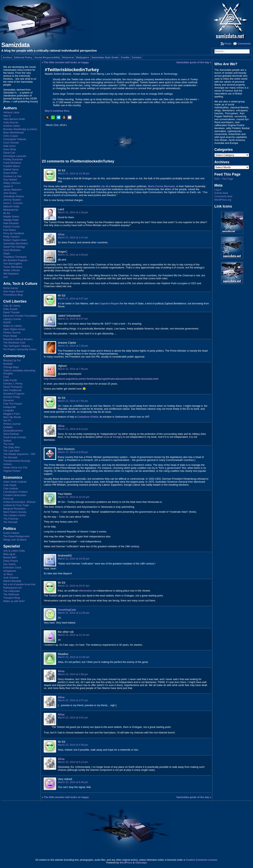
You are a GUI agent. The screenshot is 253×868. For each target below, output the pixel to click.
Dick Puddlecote (12, 390)
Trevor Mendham (13, 267)
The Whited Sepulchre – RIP (19, 454)
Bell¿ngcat (9, 554)
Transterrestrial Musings (17, 461)
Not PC (7, 420)
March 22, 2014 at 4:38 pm (73, 745)
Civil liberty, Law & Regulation (109, 74)
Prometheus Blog (13, 295)
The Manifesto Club (14, 343)
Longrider (8, 410)
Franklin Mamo (12, 166)
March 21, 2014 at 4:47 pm (73, 299)
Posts (228, 44)
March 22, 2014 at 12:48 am (74, 657)
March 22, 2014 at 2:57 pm (73, 700)
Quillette (8, 427)
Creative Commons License (201, 860)
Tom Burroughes (12, 264)
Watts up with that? (14, 601)
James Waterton (12, 190)
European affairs (139, 74)
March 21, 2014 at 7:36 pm (73, 369)
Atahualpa (141, 863)
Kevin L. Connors (13, 203)
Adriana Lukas (11, 112)
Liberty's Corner (12, 319)
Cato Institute (11, 488)
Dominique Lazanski (15, 156)
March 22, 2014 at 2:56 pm (73, 674)
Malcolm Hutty (11, 206)
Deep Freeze (10, 561)
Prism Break (10, 336)
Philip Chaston (11, 237)
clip (103, 186)
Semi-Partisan (11, 434)
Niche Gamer (11, 288)
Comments (244, 44)
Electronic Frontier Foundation (20, 316)
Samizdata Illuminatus (16, 243)
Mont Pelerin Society (15, 512)
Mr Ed (7, 213)
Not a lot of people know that (19, 584)
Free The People (13, 404)
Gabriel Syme (11, 169)
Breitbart (8, 364)
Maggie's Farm (11, 414)
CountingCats (67, 610)
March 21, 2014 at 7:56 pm (73, 401)
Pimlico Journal (12, 333)
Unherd (7, 464)
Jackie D (8, 186)
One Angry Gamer (13, 291)
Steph (6, 253)
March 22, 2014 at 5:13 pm (73, 762)
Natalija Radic (11, 220)
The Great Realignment (16, 536)
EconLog (8, 499)
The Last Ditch (11, 451)
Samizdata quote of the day (193, 62)
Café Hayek (10, 485)
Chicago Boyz (11, 367)
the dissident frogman (15, 260)
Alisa (61, 234)
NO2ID (7, 322)
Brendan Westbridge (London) (20, 129)
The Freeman (11, 519)
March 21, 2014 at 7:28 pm (73, 346)
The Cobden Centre (14, 515)
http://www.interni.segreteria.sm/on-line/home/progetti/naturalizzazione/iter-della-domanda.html (101, 379)
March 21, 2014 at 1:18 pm (73, 212)
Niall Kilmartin (11, 223)
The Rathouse (11, 594)
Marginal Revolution (14, 509)
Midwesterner (11, 210)
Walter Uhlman (11, 270)
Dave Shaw (10, 149)
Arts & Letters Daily (14, 551)
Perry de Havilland (14, 233)
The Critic (9, 444)
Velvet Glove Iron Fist (15, 467)
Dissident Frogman (14, 394)
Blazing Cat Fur (12, 360)
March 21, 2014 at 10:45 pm (74, 559)
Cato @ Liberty (12, 306)
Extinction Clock (12, 568)
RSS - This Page (224, 179)
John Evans (10, 193)
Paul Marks (9, 230)
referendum (85, 591)
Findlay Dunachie (13, 159)
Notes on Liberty (12, 326)
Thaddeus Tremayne (15, 257)
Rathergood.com (13, 588)
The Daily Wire (11, 447)
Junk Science (11, 578)
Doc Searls (9, 564)
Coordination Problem (15, 492)
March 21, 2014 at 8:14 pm (73, 429)
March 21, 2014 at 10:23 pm (74, 497)
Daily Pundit (10, 380)
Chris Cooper (11, 136)
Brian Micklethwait (13, 133)
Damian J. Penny (13, 384)
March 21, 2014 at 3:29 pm (73, 255)
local (106, 437)
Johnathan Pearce (13, 196)
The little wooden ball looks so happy (66, 62)
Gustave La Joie (12, 176)
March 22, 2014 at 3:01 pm (73, 718)
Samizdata (15, 45)
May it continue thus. (57, 111)
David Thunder (11, 312)
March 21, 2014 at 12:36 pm (74, 173)
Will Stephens (11, 274)
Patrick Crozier (11, 227)
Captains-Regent (110, 303)
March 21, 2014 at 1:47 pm (73, 237)
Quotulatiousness (13, 431)
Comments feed (223, 196)
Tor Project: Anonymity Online (20, 349)
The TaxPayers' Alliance (17, 346)
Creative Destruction (15, 495)
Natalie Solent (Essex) (58, 74)
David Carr (9, 153)
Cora (6, 377)
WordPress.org (223, 200)
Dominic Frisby (12, 397)
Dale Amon (9, 146)
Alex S (7, 116)
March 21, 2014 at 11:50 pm (74, 613)
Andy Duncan (11, 122)
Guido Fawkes (11, 533)
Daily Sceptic (10, 309)
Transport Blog (11, 598)
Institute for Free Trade (16, 505)
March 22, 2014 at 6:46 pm (73, 782)
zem (6, 277)
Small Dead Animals (15, 437)
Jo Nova (8, 574)
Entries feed (221, 193)
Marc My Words (12, 417)
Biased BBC (10, 557)
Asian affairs (81, 74)
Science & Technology (164, 74)
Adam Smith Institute (15, 482)
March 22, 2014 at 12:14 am (74, 635)
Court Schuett (11, 143)
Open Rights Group (14, 329)
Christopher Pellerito (15, 139)
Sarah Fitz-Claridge (14, 247)
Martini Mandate (12, 581)
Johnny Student (12, 200)
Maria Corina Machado (162, 186)
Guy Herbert (10, 180)
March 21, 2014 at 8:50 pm (73, 452)
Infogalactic (10, 571)
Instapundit (9, 407)
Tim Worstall (10, 457)
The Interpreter (12, 591)
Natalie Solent (11, 217)
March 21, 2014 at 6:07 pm (73, 319)
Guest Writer (10, 173)
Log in (218, 190)
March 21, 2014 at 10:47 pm (74, 586)
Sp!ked (7, 441)
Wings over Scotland (15, 540)
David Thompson (13, 387)
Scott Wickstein (12, 250)
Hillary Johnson (12, 183)
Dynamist (8, 400)
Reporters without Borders (18, 339)
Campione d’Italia (88, 417)
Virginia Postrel (12, 471)
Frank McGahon (12, 163)
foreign (117, 437)
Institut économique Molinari (19, 502)
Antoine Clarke (11, 126)
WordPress (126, 863)
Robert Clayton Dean (15, 240)
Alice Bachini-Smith (14, 119)
